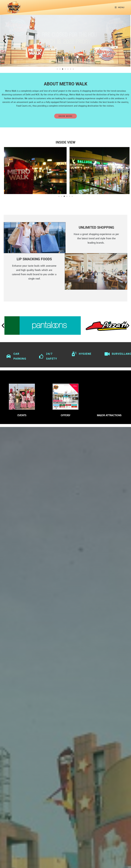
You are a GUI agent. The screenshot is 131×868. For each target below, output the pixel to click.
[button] (5, 41)
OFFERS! (65, 415)
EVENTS (22, 415)
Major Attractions (109, 415)
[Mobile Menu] (120, 7)
